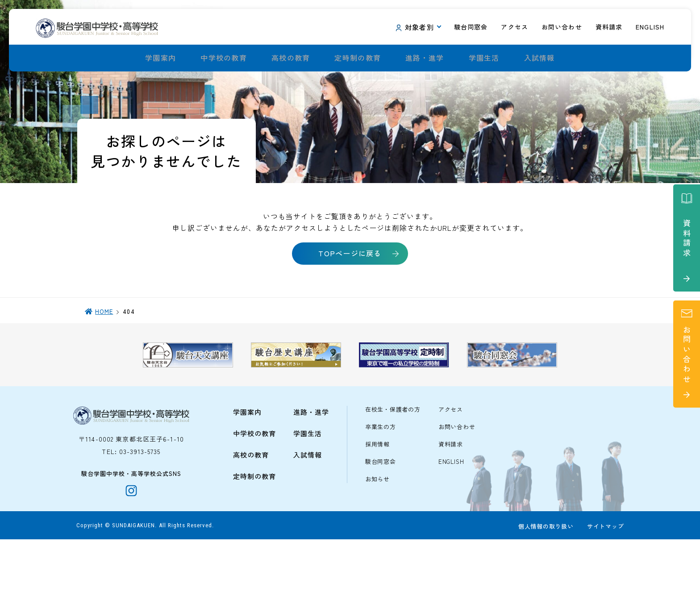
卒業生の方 (381, 474)
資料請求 (451, 492)
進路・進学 (425, 58)
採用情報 (377, 492)
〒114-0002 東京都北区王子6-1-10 (131, 486)
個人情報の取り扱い (544, 579)
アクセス (451, 457)
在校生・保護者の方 (393, 457)
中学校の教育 (224, 58)
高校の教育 (291, 58)
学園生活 (484, 58)
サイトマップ (604, 579)
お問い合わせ (457, 474)
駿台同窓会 (381, 509)
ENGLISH (451, 509)
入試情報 (540, 58)
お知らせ (377, 527)
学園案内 (160, 58)
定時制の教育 (358, 58)
